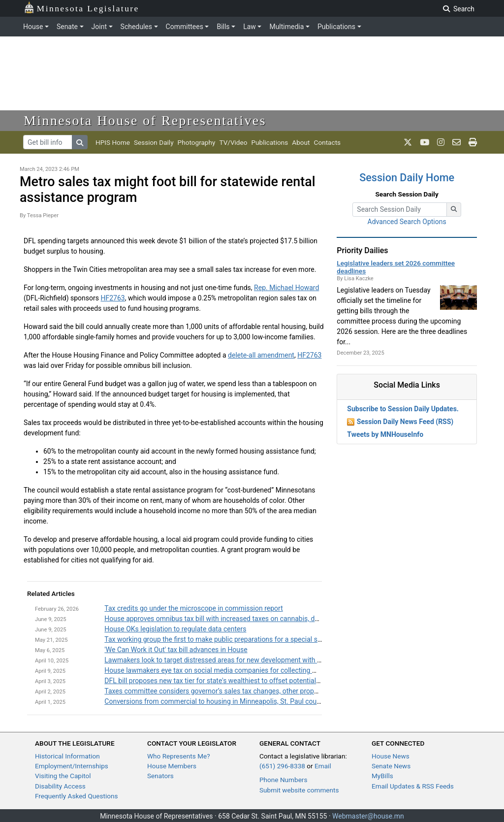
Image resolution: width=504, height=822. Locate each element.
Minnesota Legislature (81, 8)
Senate (67, 27)
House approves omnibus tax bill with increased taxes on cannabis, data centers (227, 619)
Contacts (328, 142)
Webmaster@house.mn (368, 816)
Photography (197, 142)
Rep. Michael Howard (286, 288)
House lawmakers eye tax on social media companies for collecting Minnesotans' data (236, 670)
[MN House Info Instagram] (441, 142)
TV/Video (233, 142)
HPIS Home (113, 142)
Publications (336, 27)
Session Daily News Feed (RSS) (405, 422)
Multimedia (286, 27)
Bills (223, 27)
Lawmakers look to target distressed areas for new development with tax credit (225, 660)
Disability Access (60, 786)
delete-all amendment (261, 355)
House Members (172, 766)
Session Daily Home (407, 178)
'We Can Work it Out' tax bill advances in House (176, 650)
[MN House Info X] (408, 142)
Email (323, 766)
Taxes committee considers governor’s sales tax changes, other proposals (217, 691)
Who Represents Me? (179, 756)
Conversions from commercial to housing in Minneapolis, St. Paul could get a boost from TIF (245, 701)
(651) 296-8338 (282, 766)
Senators (160, 776)
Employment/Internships (72, 766)
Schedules (136, 27)
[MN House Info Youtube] (425, 142)
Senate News (391, 766)
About (301, 142)
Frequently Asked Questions (77, 796)
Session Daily (154, 142)
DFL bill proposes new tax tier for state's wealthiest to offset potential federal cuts (229, 681)
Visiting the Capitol (63, 776)
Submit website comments (299, 790)
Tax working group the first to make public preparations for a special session (221, 639)
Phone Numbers (283, 780)
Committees (185, 27)
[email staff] (457, 142)
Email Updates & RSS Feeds (413, 786)
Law (250, 27)
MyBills (382, 776)
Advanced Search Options (407, 222)
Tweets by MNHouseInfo (385, 434)
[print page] (473, 142)
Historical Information (67, 756)
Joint (99, 27)
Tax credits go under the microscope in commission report (193, 608)
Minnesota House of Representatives (145, 120)
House (33, 27)
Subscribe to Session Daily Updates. (403, 409)
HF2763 (112, 298)
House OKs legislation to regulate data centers (175, 629)
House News (391, 756)
